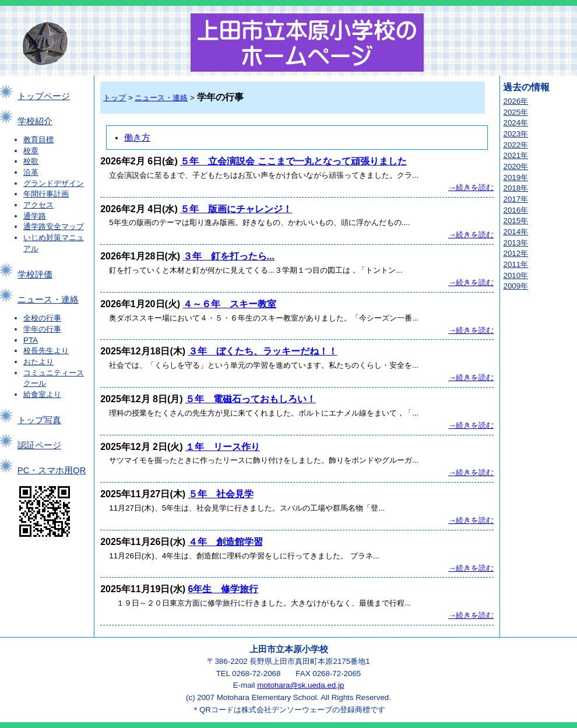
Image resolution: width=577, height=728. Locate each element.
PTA (31, 340)
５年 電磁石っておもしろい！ (251, 399)
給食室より (42, 394)
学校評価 (35, 275)
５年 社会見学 (221, 494)
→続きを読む (471, 187)
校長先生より (46, 351)
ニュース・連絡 (48, 300)
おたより (38, 362)
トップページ (44, 96)
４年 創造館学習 (226, 542)
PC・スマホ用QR (52, 470)
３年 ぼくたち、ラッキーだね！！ (263, 351)
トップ (115, 98)
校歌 (31, 161)
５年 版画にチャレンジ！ (236, 209)
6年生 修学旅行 (224, 589)
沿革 (31, 172)
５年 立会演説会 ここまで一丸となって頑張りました (293, 161)
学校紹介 (35, 121)
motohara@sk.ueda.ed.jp (300, 685)
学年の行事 (42, 329)
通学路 (35, 216)
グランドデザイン (54, 183)
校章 (31, 151)
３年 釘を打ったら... (229, 256)
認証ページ (39, 445)
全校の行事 (42, 318)
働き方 (137, 138)
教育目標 (38, 140)
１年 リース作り (223, 447)
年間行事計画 (46, 194)
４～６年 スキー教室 (230, 304)
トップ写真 (39, 420)
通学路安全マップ (54, 226)
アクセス (38, 205)
